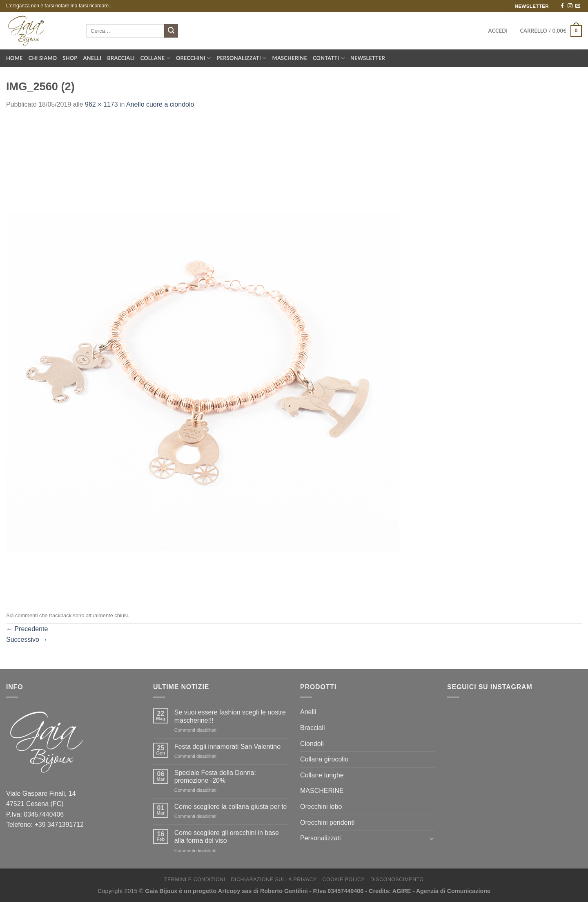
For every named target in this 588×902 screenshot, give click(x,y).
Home (14, 58)
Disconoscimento (397, 880)
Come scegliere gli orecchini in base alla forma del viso (227, 837)
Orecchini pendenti (327, 823)
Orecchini (194, 58)
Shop (70, 58)
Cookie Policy (343, 880)
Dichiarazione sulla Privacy (274, 880)
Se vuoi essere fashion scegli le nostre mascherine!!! (230, 716)
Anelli (92, 58)
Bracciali (121, 58)
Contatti (329, 58)
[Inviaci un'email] (578, 6)
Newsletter (368, 58)
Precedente (27, 629)
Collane (155, 58)
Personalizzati (242, 58)
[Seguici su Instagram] (570, 6)
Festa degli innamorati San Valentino (227, 747)
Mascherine (290, 58)
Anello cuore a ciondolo (160, 104)
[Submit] (171, 31)
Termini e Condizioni (195, 880)
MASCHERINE (322, 791)
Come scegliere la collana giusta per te (231, 807)
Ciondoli (312, 744)
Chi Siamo (43, 58)
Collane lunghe (322, 775)
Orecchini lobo (321, 807)
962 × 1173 (101, 104)
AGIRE (402, 891)
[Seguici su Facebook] (562, 6)
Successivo (27, 640)
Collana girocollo (324, 759)
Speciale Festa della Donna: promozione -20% (215, 777)
